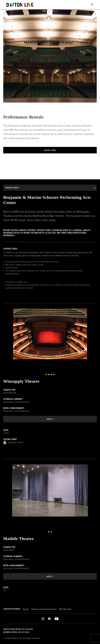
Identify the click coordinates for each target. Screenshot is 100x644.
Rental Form (50, 150)
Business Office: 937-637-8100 (16, 632)
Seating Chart (13, 443)
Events (26, 609)
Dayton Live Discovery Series (44, 609)
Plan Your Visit (65, 609)
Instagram (43, 619)
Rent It (50, 419)
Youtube (57, 619)
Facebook (49, 619)
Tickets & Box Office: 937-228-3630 (18, 629)
